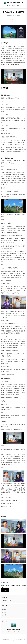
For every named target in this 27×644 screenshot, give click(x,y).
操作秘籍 (14, 6)
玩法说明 (8, 6)
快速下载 (19, 6)
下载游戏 (5, 590)
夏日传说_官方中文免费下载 (13, 3)
